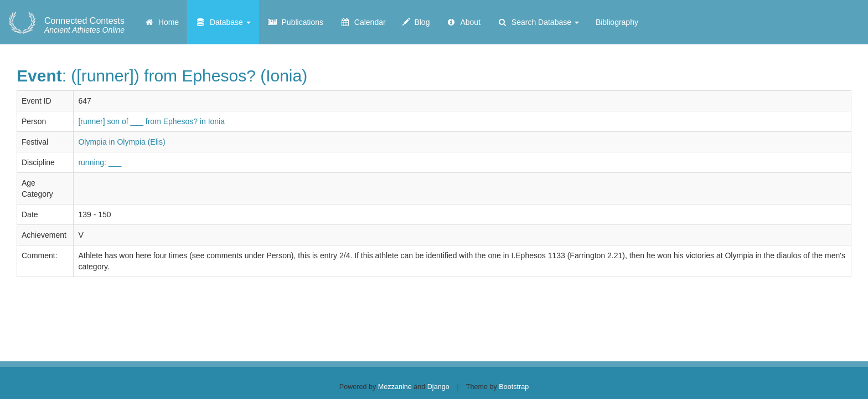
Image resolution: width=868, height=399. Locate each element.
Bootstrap (514, 387)
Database (223, 22)
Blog (416, 22)
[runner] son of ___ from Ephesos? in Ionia (151, 121)
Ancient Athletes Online (84, 25)
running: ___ (100, 162)
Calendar (363, 22)
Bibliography (617, 22)
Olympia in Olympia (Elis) (122, 142)
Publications (295, 22)
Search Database (538, 22)
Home (161, 22)
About (463, 22)
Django (438, 387)
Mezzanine (395, 387)
